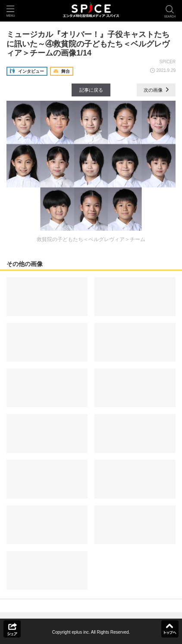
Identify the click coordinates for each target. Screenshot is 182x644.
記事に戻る (91, 90)
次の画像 (156, 90)
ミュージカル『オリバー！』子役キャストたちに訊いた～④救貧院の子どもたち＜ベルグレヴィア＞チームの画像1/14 (88, 44)
